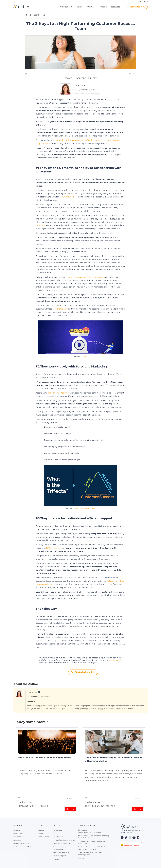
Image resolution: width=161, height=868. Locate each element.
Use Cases (18, 825)
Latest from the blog (87, 825)
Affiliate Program (60, 856)
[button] (92, 7)
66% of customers (54, 548)
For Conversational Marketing (24, 847)
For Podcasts (18, 833)
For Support (18, 840)
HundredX (40, 225)
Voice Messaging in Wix (62, 843)
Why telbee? (66, 7)
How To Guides (59, 837)
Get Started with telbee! (83, 672)
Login (139, 1)
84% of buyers (68, 197)
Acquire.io (85, 356)
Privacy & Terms (43, 837)
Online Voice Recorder (62, 852)
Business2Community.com (85, 508)
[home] (23, 7)
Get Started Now (137, 7)
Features (80, 7)
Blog (55, 833)
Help (146, 1)
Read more (82, 858)
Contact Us (57, 859)
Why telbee (58, 830)
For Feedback (18, 837)
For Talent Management (22, 843)
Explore (41, 825)
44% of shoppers (60, 309)
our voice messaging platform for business (86, 277)
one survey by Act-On (57, 393)
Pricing (104, 7)
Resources (58, 825)
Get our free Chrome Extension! (65, 840)
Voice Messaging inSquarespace (60, 848)
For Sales (17, 830)
